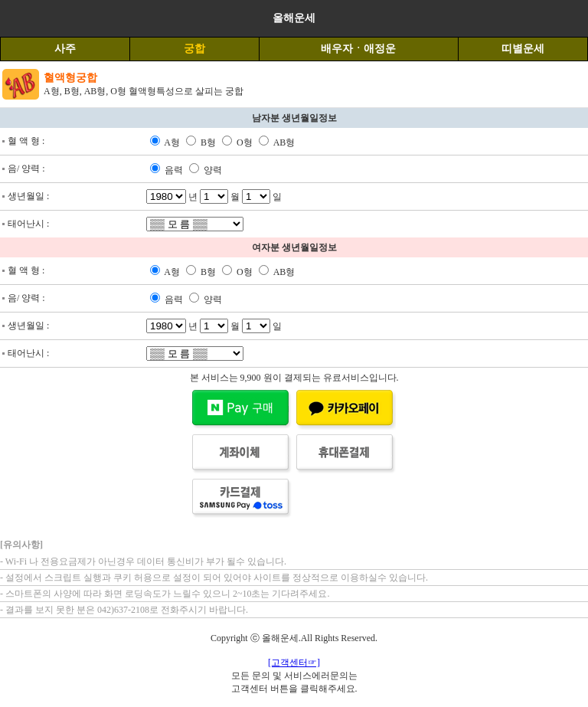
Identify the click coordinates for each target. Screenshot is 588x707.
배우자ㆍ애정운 (358, 49)
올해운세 (294, 18)
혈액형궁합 (70, 78)
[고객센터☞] (294, 663)
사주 (65, 49)
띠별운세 (523, 49)
